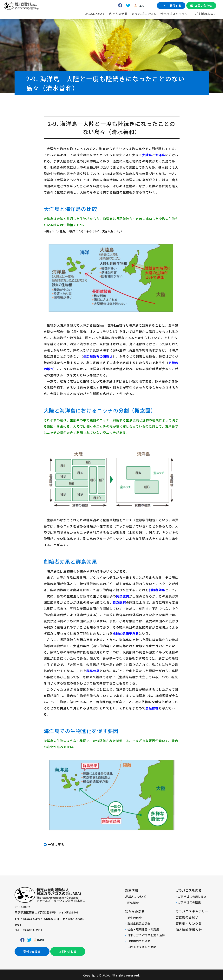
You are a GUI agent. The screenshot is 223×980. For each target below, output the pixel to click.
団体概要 (133, 903)
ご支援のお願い (194, 21)
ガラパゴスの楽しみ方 (192, 896)
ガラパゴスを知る (132, 21)
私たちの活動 (107, 21)
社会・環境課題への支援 (143, 929)
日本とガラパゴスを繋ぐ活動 (146, 935)
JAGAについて (84, 21)
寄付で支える (32, 952)
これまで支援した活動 (142, 947)
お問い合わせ (192, 13)
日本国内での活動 (139, 941)
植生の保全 (134, 918)
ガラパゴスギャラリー (164, 21)
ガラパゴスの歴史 (189, 902)
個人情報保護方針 (189, 930)
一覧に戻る (56, 844)
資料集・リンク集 (189, 923)
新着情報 (132, 890)
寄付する (164, 13)
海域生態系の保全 (139, 923)
